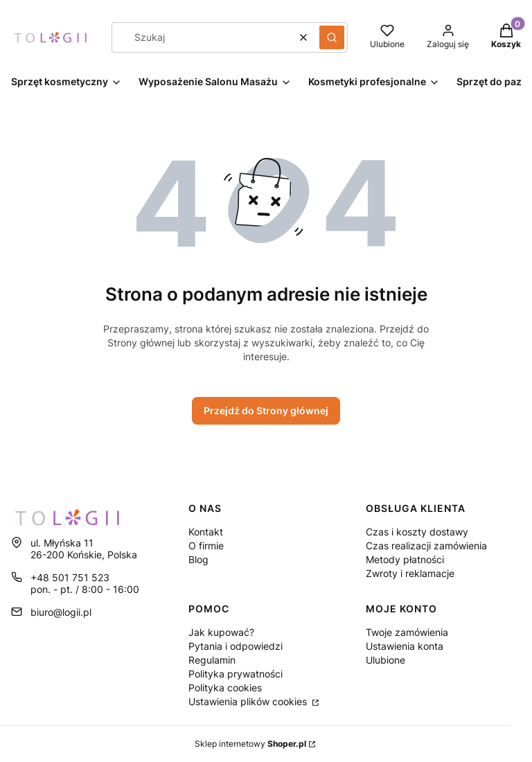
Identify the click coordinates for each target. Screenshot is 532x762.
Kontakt (206, 532)
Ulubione (385, 660)
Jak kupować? (221, 632)
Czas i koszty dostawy (417, 532)
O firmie (206, 546)
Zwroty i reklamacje (410, 573)
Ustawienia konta (405, 646)
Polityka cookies (225, 688)
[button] (332, 37)
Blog (198, 559)
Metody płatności (405, 559)
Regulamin (212, 660)
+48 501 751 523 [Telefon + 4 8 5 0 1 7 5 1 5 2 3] (70, 577)
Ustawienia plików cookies (249, 701)
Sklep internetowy (250, 744)
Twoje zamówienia (407, 632)
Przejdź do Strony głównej (266, 410)
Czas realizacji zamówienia (426, 546)
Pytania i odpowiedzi (236, 646)
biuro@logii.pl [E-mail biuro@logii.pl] (61, 612)
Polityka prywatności (236, 674)
